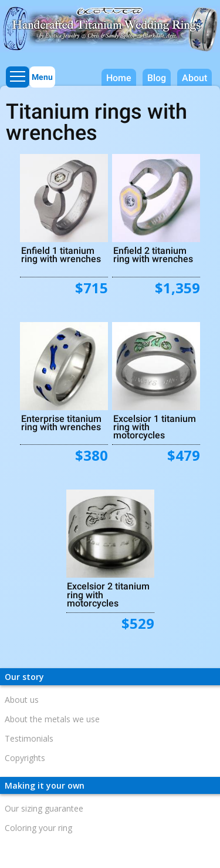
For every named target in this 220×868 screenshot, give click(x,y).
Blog (157, 78)
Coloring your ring (38, 828)
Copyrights (25, 758)
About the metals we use (52, 719)
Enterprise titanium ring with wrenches (61, 423)
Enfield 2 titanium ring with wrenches (153, 254)
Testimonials (29, 738)
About (194, 78)
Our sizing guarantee (44, 808)
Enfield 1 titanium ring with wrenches (61, 254)
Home (119, 78)
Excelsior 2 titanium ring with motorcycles (108, 594)
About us (22, 700)
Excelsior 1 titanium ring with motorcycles (155, 427)
